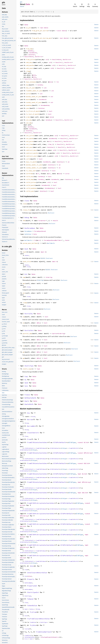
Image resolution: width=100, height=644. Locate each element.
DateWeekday (45, 105)
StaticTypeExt (33, 592)
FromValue (33, 622)
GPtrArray (88, 453)
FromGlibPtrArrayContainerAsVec (41, 503)
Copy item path (33, 4)
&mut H (43, 252)
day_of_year (31, 88)
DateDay (31, 51)
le (24, 346)
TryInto (33, 625)
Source (22, 6)
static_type (27, 369)
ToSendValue (32, 606)
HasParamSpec (30, 228)
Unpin (27, 401)
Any (29, 413)
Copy (26, 376)
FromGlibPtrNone (41, 448)
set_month (30, 138)
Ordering (49, 277)
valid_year (30, 191)
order (28, 117)
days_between (31, 82)
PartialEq (29, 314)
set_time (29, 144)
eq (24, 317)
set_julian (30, 136)
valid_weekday (31, 188)
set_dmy (29, 123)
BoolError (39, 57)
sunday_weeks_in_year (34, 168)
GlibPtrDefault (60, 442)
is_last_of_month (33, 114)
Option (55, 333)
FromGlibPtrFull (74, 448)
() (62, 62)
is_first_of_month (33, 111)
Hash (26, 249)
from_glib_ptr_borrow (40, 31)
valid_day (30, 177)
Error (26, 639)
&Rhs (38, 323)
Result (27, 57)
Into (32, 566)
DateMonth (33, 53)
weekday (29, 105)
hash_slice (27, 262)
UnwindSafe (29, 404)
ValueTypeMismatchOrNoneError (50, 637)
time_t (51, 144)
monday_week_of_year (34, 97)
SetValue (28, 234)
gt (24, 352)
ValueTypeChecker (30, 637)
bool (51, 111)
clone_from (27, 210)
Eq (25, 380)
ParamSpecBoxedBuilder (53, 240)
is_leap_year (31, 171)
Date (26, 25)
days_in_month (31, 162)
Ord (26, 274)
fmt (24, 221)
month (28, 99)
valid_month (31, 185)
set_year (29, 147)
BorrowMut (31, 426)
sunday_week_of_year (34, 102)
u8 (69, 162)
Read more (51, 213)
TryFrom (33, 612)
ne (24, 323)
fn (35, 240)
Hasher (27, 255)
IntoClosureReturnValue (37, 573)
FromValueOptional (44, 632)
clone (25, 204)
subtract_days (31, 150)
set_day (29, 120)
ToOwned (30, 599)
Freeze (27, 395)
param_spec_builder (30, 243)
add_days (29, 62)
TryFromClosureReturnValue (38, 619)
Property (31, 579)
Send (26, 383)
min (24, 293)
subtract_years (32, 156)
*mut (42, 28)
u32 (47, 59)
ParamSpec (28, 231)
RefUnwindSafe (30, 398)
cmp (24, 277)
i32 (58, 82)
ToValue (31, 609)
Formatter (42, 221)
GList (86, 442)
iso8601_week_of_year (34, 91)
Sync (26, 386)
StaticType (29, 366)
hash (24, 252)
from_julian (31, 59)
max (24, 283)
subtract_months (32, 153)
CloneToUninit (33, 433)
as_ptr (29, 28)
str (49, 141)
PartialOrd (29, 330)
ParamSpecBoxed (40, 231)
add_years (30, 68)
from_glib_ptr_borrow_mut (42, 38)
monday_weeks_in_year (34, 165)
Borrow (30, 420)
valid (28, 159)
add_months (30, 65)
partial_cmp (27, 333)
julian (29, 94)
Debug (27, 217)
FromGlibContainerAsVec (37, 442)
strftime (29, 174)
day (27, 85)
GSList (86, 463)
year (28, 108)
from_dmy (29, 49)
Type (38, 369)
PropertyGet (32, 586)
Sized (29, 267)
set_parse (30, 141)
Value (29, 576)
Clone (27, 201)
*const (59, 31)
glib (21, 2)
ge (24, 358)
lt (24, 340)
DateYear (32, 55)
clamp (28, 71)
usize (67, 174)
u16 (52, 68)
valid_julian (31, 182)
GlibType (72, 442)
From (29, 439)
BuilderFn (28, 240)
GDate (46, 28)
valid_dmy (30, 179)
